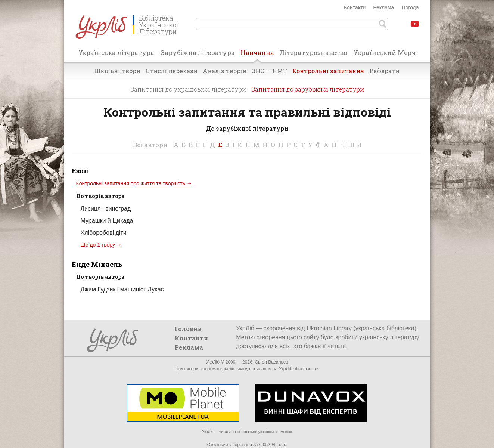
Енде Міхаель (97, 264)
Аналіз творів (225, 71)
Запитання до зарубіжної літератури (308, 89)
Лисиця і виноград (106, 209)
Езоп (80, 171)
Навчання (257, 55)
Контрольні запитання (328, 71)
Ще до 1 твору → (101, 245)
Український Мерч (385, 52)
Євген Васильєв (271, 362)
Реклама (383, 7)
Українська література (116, 52)
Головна (188, 329)
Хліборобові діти (104, 233)
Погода (410, 7)
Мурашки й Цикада (107, 221)
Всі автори (150, 145)
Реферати (384, 71)
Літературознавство (313, 52)
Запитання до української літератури (188, 89)
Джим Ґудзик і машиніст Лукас (122, 289)
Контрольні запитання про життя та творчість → (134, 183)
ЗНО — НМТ (269, 71)
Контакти (355, 7)
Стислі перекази (172, 71)
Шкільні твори (117, 71)
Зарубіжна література (198, 52)
